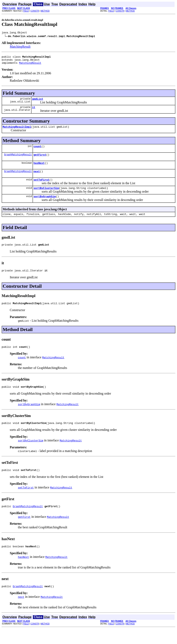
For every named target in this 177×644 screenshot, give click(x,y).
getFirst (40, 160)
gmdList (38, 102)
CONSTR (35, 11)
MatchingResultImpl (17, 131)
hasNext (39, 169)
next (37, 178)
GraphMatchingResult (18, 160)
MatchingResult (20, 47)
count (37, 151)
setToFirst (41, 187)
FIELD (26, 11)
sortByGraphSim (45, 205)
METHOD (45, 11)
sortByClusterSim (46, 196)
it (34, 111)
